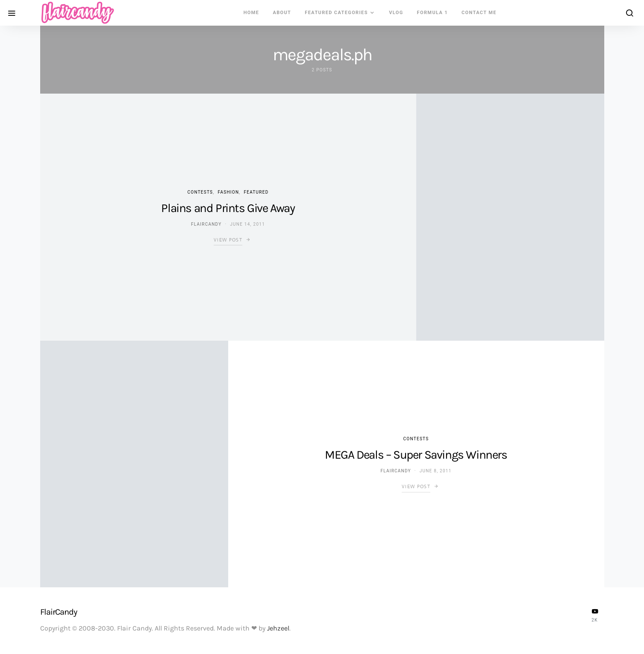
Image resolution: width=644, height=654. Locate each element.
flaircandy (206, 224)
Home (251, 13)
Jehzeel (278, 628)
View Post (228, 240)
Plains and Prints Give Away (228, 208)
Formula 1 (432, 13)
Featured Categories (336, 13)
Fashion (229, 192)
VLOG (396, 13)
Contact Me (479, 13)
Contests (200, 192)
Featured (256, 192)
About (282, 13)
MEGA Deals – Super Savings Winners (416, 455)
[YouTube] (595, 615)
